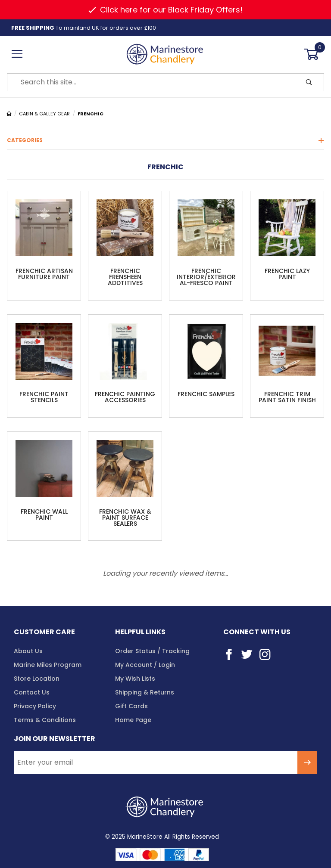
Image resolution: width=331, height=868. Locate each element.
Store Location (37, 679)
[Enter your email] (156, 763)
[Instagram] (265, 654)
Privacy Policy (35, 706)
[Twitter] (247, 654)
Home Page (133, 720)
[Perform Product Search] (309, 82)
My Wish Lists (135, 679)
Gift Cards (131, 706)
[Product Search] (151, 82)
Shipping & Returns (145, 692)
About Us (28, 651)
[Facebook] (229, 654)
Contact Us (32, 692)
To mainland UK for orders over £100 (84, 28)
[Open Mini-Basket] (314, 54)
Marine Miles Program (48, 665)
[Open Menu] (17, 54)
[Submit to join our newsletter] (307, 763)
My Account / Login (145, 665)
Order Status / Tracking (152, 651)
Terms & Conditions (45, 720)
